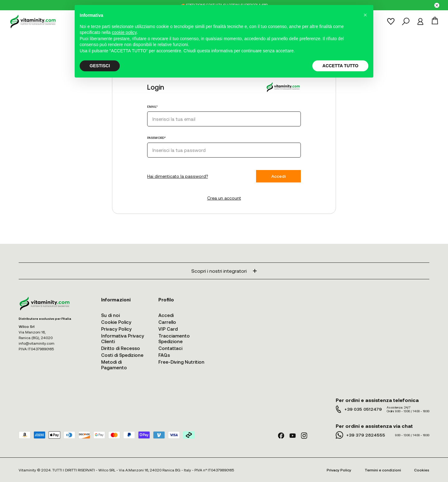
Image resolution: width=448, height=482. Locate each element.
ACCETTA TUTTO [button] (340, 66)
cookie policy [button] (124, 32)
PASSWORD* (156, 138)
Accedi (278, 176)
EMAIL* (152, 106)
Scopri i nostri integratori (224, 271)
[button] (365, 15)
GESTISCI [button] (100, 66)
